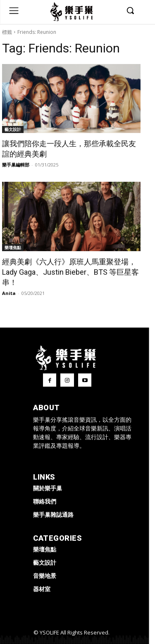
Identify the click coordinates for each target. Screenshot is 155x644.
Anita (9, 293)
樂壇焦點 (13, 247)
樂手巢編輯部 (16, 165)
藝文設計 (13, 129)
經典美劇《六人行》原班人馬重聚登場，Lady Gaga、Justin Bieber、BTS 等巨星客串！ (70, 272)
